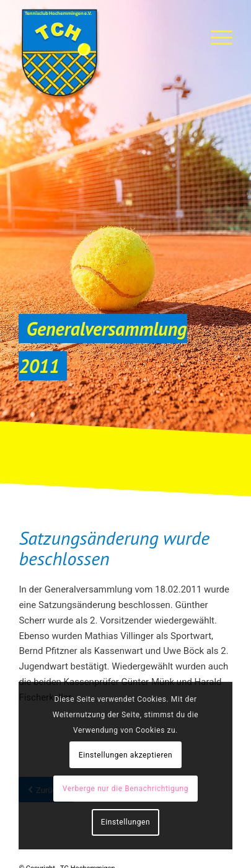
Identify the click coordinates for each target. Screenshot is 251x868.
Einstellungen (126, 822)
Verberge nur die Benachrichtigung (126, 789)
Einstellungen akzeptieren (126, 755)
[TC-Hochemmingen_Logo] (104, 53)
